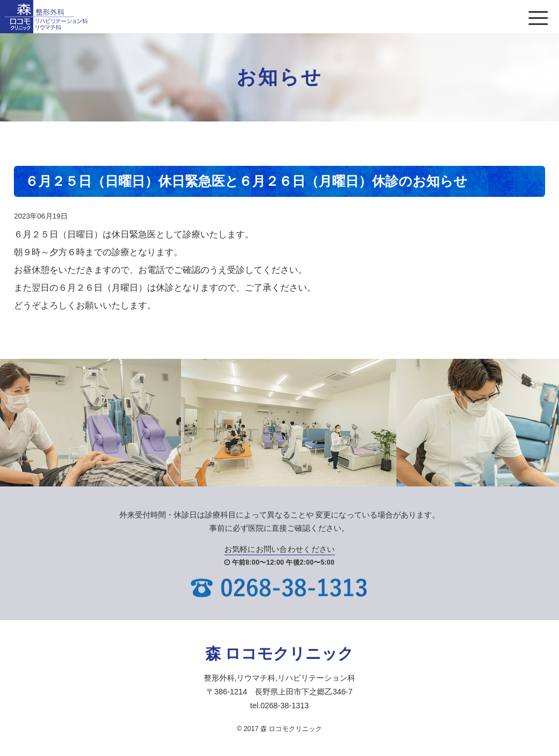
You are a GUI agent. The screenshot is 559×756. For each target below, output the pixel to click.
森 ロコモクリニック (280, 654)
